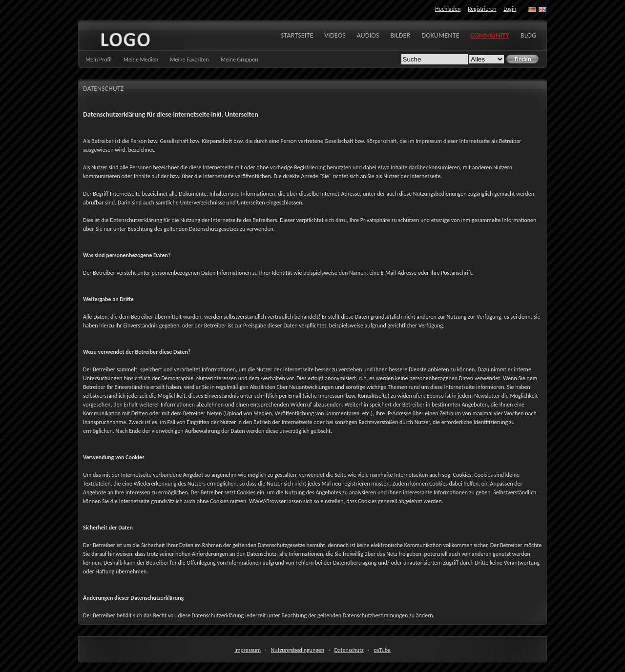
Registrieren (482, 9)
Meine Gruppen (240, 60)
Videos (335, 35)
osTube (382, 650)
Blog (528, 35)
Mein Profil (99, 60)
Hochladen (448, 9)
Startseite (297, 35)
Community (490, 35)
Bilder (400, 35)
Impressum (248, 650)
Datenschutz (349, 650)
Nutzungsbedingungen (298, 650)
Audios (368, 35)
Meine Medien (141, 60)
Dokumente (440, 35)
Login (510, 9)
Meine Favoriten (189, 60)
